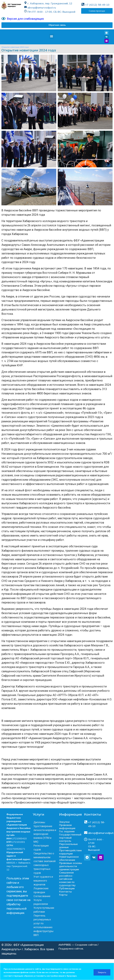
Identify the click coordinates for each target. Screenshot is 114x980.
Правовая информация (67, 827)
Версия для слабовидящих (25, 19)
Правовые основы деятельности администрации (71, 866)
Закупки (64, 822)
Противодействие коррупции (70, 852)
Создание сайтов (86, 945)
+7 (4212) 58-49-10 (97, 5)
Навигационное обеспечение (69, 858)
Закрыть (102, 972)
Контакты (65, 892)
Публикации (67, 888)
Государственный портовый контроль (70, 838)
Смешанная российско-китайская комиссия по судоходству (67, 879)
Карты (63, 895)
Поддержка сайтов (71, 949)
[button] (57, 25)
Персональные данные (68, 846)
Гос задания (67, 831)
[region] (57, 971)
